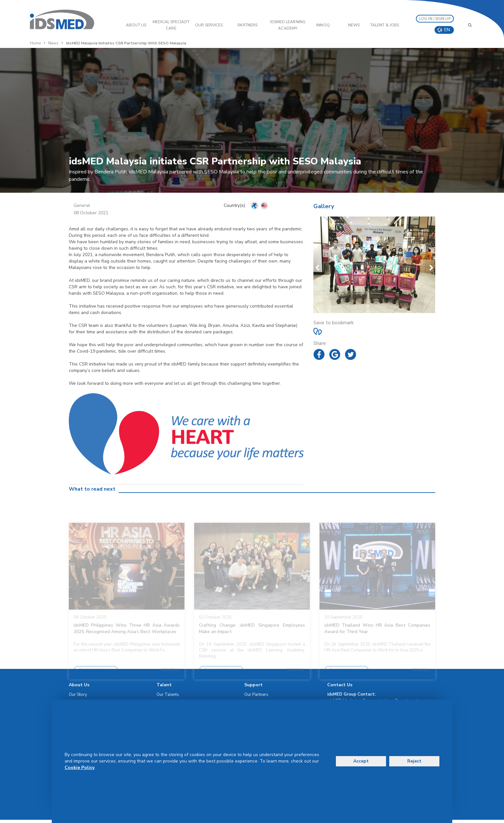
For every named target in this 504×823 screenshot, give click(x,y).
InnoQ (323, 25)
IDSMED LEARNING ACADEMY (288, 25)
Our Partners (256, 695)
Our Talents (168, 695)
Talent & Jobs (385, 25)
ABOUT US (136, 25)
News (354, 25)
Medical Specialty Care (171, 25)
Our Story (78, 695)
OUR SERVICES (209, 25)
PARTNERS (248, 25)
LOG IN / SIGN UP (435, 19)
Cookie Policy (80, 768)
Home (35, 43)
